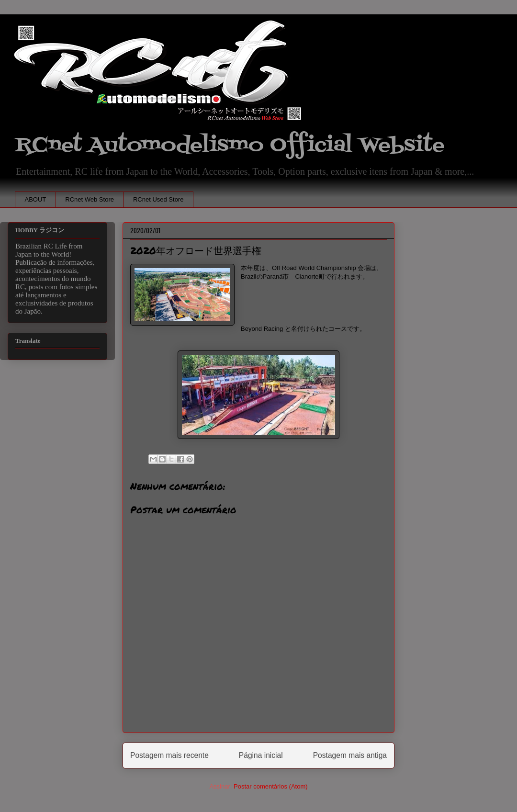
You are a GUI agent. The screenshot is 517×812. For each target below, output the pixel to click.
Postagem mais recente (169, 755)
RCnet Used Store (158, 199)
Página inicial (261, 755)
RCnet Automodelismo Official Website (230, 145)
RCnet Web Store (90, 199)
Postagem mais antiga (350, 755)
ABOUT (36, 199)
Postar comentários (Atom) (271, 786)
